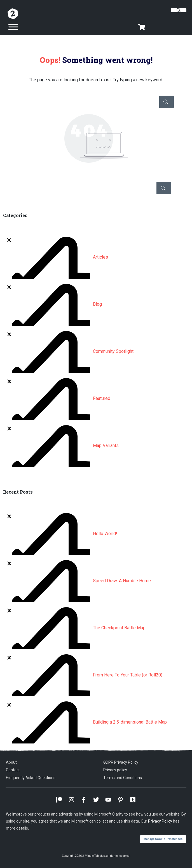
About (11, 762)
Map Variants (106, 445)
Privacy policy (115, 770)
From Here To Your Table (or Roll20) (128, 675)
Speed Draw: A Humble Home (122, 581)
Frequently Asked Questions (31, 778)
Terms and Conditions (123, 778)
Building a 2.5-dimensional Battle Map (130, 722)
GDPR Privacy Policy (121, 762)
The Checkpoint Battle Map (119, 628)
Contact (13, 770)
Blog (97, 304)
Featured (102, 398)
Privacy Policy (160, 821)
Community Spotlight (113, 351)
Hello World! (105, 534)
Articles (100, 257)
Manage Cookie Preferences (163, 839)
